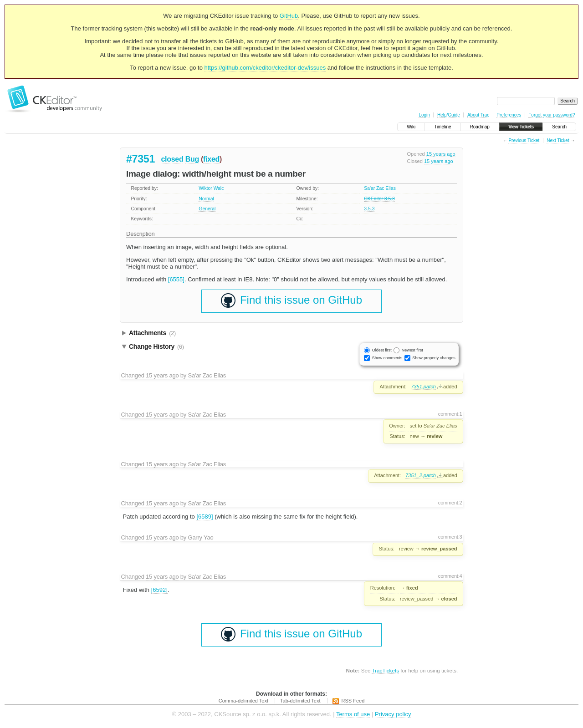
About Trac (478, 115)
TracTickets (385, 670)
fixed (211, 159)
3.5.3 (369, 209)
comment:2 (450, 503)
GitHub (289, 16)
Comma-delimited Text (243, 701)
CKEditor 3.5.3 (379, 199)
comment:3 (450, 537)
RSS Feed (353, 701)
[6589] (205, 517)
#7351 (141, 159)
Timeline (442, 127)
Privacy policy (393, 714)
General (207, 209)
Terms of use (353, 714)
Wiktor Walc (211, 188)
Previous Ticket (524, 140)
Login (424, 115)
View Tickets (521, 127)
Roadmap (480, 127)
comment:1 (450, 414)
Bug (192, 159)
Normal (206, 199)
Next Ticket (558, 140)
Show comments (387, 358)
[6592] (159, 590)
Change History (156, 346)
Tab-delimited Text (300, 701)
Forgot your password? (552, 115)
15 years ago (441, 154)
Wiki (411, 127)
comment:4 (450, 576)
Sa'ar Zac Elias (380, 188)
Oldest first (382, 350)
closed (172, 159)
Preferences (509, 115)
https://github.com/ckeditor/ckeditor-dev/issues (265, 68)
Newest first (412, 350)
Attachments (152, 333)
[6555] (176, 279)
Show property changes (434, 358)
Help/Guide (449, 115)
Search (559, 127)
